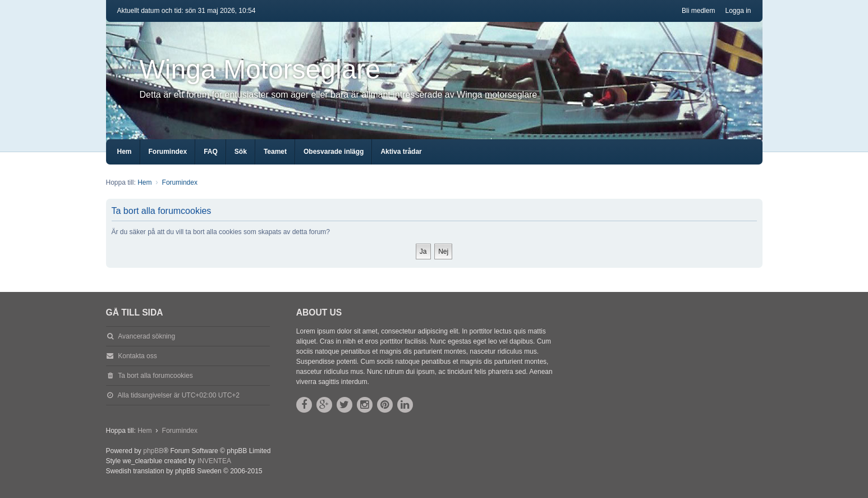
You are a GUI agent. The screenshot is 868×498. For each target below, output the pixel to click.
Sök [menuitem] (241, 152)
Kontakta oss (137, 356)
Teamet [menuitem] (275, 152)
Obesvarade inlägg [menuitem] (334, 152)
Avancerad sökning (146, 336)
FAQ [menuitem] (211, 152)
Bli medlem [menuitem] (698, 11)
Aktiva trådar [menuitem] (401, 152)
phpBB (153, 451)
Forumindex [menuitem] (168, 152)
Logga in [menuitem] (738, 11)
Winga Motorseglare (260, 69)
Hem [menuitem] (125, 152)
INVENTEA (214, 461)
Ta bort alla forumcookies (155, 376)
